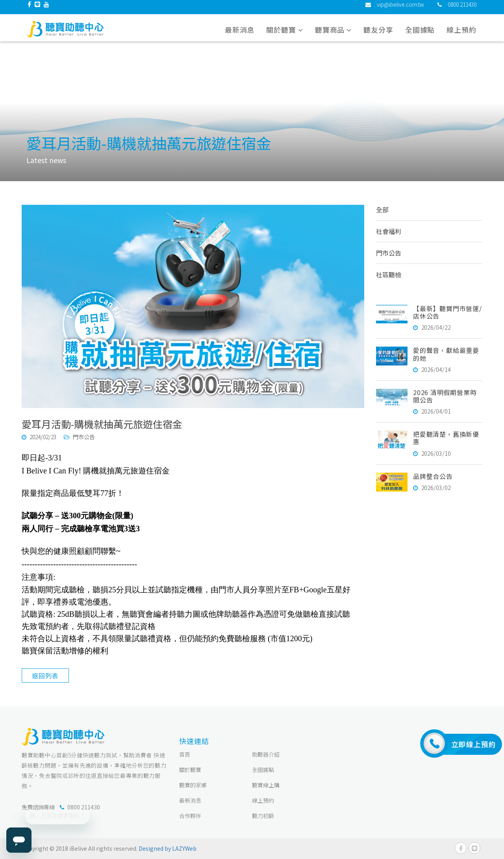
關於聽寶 (190, 770)
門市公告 (389, 253)
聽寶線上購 (266, 785)
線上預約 (461, 35)
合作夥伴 (190, 816)
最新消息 (240, 35)
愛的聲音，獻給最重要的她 (446, 354)
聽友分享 (378, 35)
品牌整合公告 (433, 476)
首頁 (185, 754)
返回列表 (45, 675)
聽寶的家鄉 (193, 785)
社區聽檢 (389, 275)
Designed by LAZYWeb (168, 848)
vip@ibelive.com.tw (400, 10)
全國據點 (420, 35)
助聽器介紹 (266, 754)
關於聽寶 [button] (284, 35)
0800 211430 (462, 10)
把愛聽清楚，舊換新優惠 (446, 438)
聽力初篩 (263, 816)
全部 (382, 210)
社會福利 (389, 231)
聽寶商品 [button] (333, 35)
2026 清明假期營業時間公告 (445, 396)
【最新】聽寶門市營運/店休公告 (447, 312)
